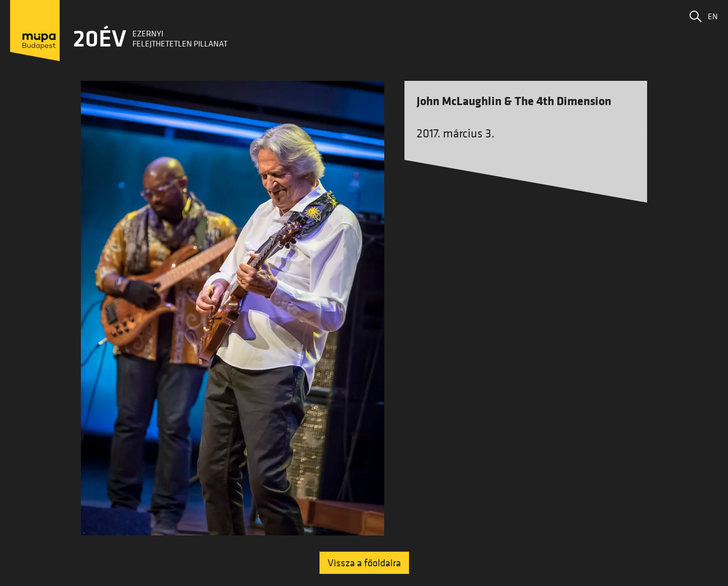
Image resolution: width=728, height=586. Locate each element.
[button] (696, 16)
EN (713, 16)
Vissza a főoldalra (364, 563)
